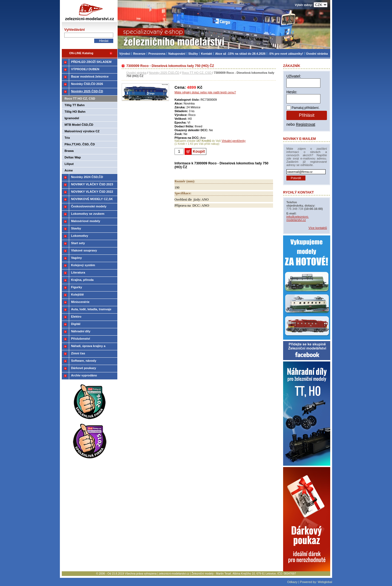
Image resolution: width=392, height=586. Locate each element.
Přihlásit (307, 115)
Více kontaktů (318, 228)
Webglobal (325, 582)
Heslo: (292, 92)
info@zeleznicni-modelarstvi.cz (298, 218)
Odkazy (292, 582)
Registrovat (306, 124)
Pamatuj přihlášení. (306, 108)
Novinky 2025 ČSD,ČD (164, 73)
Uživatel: (294, 76)
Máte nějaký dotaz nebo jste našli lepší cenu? (205, 92)
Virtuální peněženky (234, 141)
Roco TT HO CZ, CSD (197, 73)
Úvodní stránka (136, 73)
